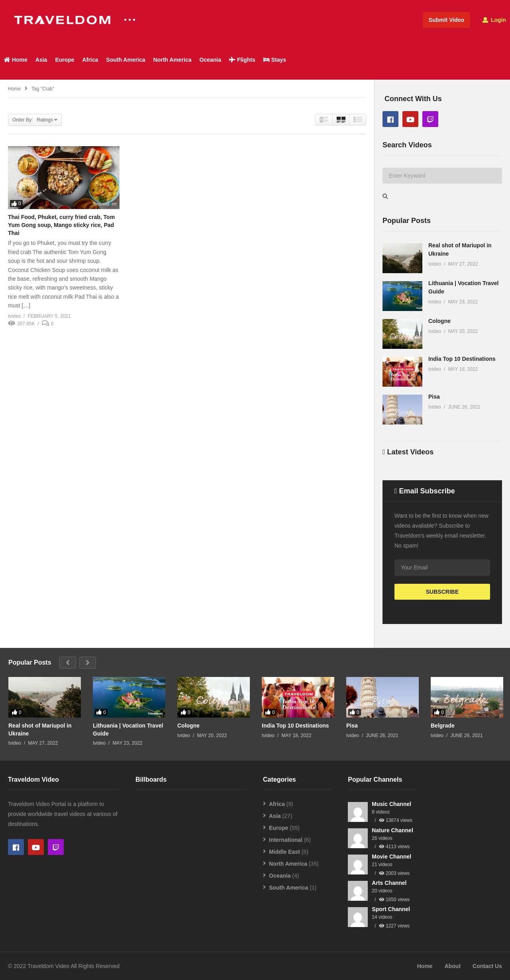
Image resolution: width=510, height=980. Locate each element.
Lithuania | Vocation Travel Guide (128, 730)
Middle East (284, 852)
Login (494, 20)
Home (16, 60)
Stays (275, 60)
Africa (90, 60)
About (453, 966)
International (286, 840)
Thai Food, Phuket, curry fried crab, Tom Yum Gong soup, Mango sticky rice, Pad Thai (61, 225)
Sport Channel (391, 909)
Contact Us (487, 966)
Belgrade (443, 726)
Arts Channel (389, 883)
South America (126, 60)
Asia (41, 60)
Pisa (434, 397)
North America (173, 60)
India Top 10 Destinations (462, 359)
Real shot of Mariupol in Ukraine (40, 730)
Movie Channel (391, 857)
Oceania (210, 60)
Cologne (439, 321)
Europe (65, 60)
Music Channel (391, 804)
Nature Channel (392, 830)
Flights (242, 60)
